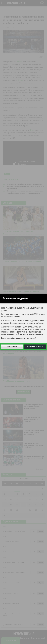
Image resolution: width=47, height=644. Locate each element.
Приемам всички (35, 347)
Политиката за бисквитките (30, 334)
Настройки (12, 347)
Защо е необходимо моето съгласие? (19, 338)
